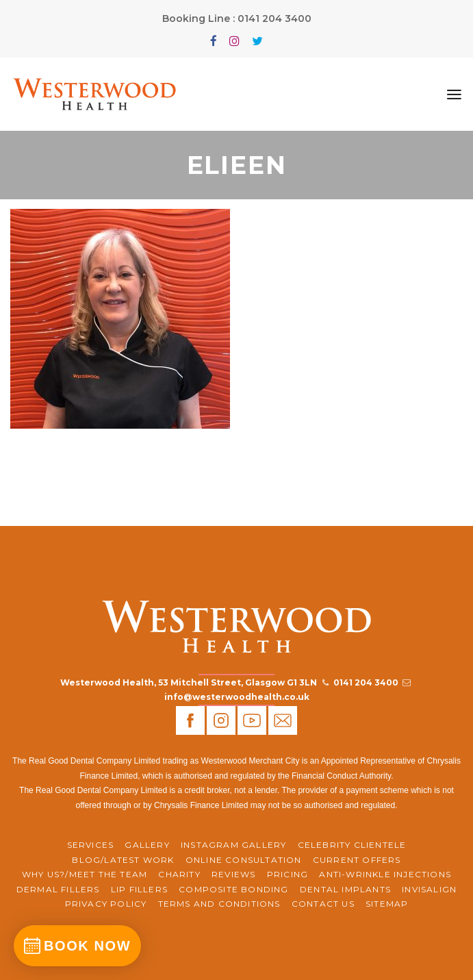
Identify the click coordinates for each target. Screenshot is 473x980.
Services (91, 845)
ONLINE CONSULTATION (244, 860)
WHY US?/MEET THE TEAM (85, 874)
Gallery (147, 845)
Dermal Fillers (58, 889)
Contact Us (323, 904)
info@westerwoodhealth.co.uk (237, 697)
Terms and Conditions (219, 904)
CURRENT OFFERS (357, 860)
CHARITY (179, 874)
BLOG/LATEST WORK (123, 860)
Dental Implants (345, 889)
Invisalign (429, 889)
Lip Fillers (139, 889)
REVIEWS (233, 874)
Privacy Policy (106, 904)
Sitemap (387, 904)
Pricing (287, 874)
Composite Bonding (233, 889)
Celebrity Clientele (352, 845)
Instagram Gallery (233, 845)
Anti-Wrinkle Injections (385, 874)
